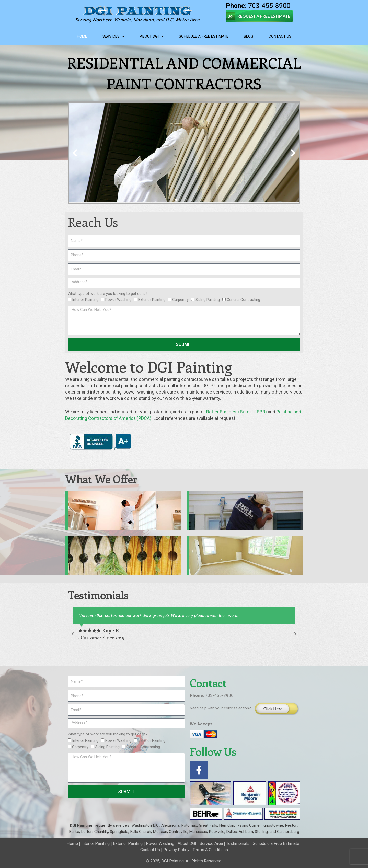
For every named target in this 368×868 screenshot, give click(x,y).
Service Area (211, 844)
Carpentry (180, 300)
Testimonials (238, 844)
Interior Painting (85, 300)
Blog (249, 36)
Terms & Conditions (210, 850)
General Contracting (243, 300)
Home (82, 36)
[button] (75, 153)
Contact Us (280, 36)
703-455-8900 (258, 6)
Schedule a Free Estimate (204, 36)
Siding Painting (208, 300)
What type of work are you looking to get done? (108, 294)
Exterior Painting (152, 300)
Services (113, 36)
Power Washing (118, 300)
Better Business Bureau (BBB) (237, 412)
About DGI (152, 36)
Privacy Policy (176, 850)
